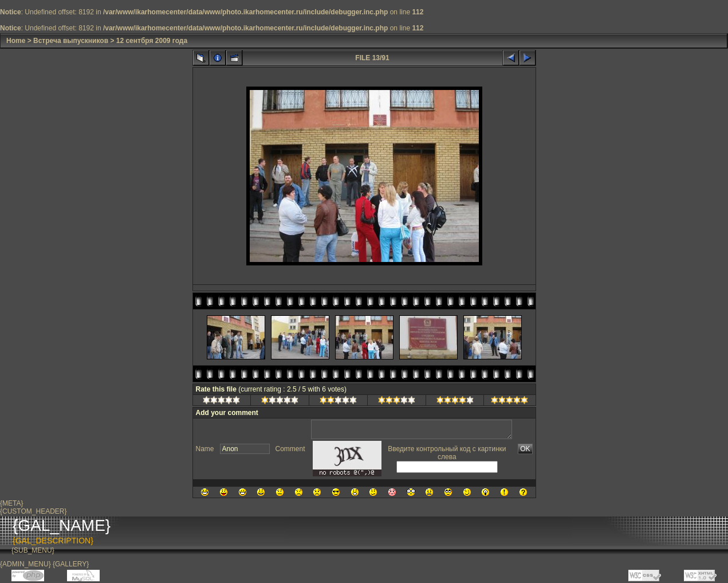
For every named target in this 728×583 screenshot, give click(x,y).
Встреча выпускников (71, 41)
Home (16, 41)
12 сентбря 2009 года (152, 41)
